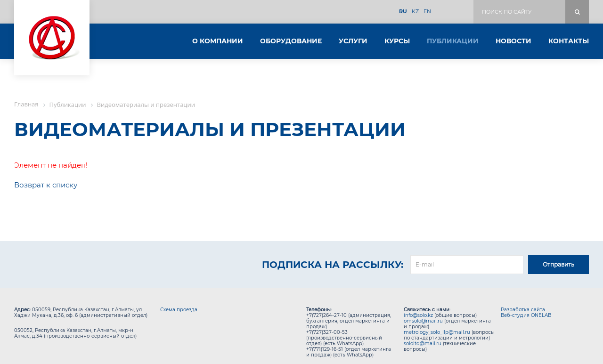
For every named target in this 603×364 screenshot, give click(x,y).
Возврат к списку (46, 185)
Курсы (397, 41)
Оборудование (291, 41)
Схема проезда (179, 310)
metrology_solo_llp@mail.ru (437, 332)
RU (403, 12)
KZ (415, 12)
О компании (218, 41)
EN (427, 12)
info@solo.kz (418, 315)
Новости (513, 41)
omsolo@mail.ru (423, 321)
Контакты (569, 41)
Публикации (453, 41)
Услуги (353, 41)
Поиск (577, 12)
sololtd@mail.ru (423, 344)
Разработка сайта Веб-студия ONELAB (526, 312)
